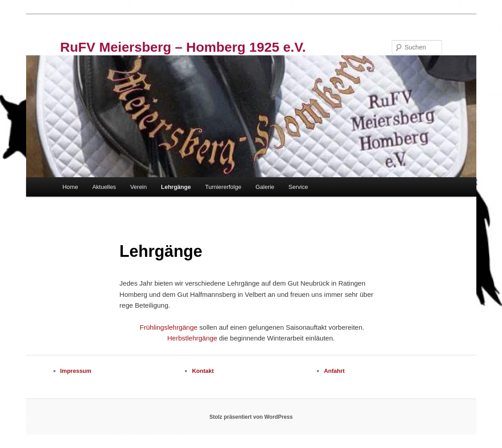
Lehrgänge (176, 187)
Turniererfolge (223, 187)
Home (70, 187)
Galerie (265, 187)
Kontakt (203, 371)
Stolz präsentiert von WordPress (251, 417)
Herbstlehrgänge (192, 338)
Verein (138, 187)
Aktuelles (104, 187)
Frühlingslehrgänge (170, 327)
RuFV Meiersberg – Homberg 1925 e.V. (183, 47)
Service (298, 187)
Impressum (76, 371)
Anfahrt (334, 371)
